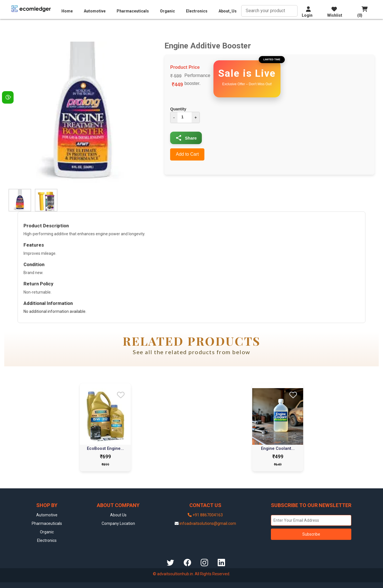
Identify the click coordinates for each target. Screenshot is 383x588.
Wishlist (335, 12)
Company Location (118, 523)
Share (186, 138)
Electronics (197, 11)
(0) (362, 12)
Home (67, 11)
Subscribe (311, 534)
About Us (118, 515)
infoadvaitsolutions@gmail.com (208, 523)
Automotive (95, 11)
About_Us (228, 11)
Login (307, 12)
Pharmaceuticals (133, 11)
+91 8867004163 (205, 515)
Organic (167, 11)
